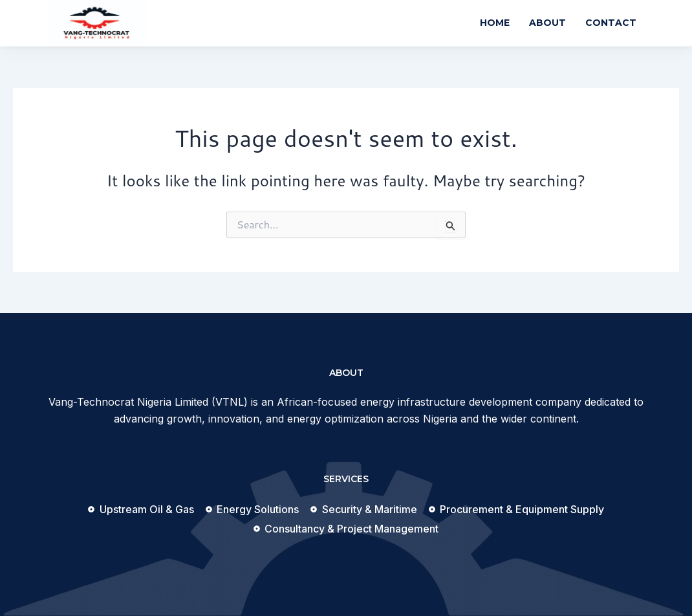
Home (495, 23)
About (547, 23)
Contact (611, 23)
